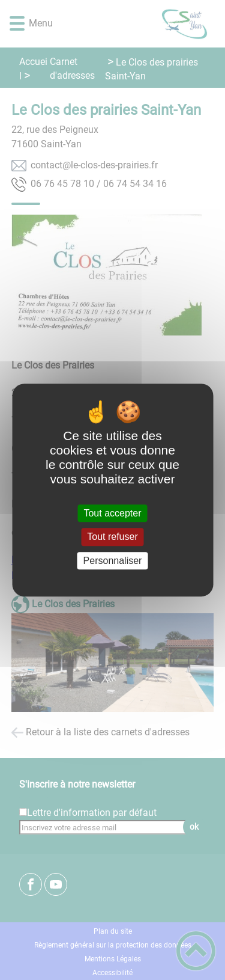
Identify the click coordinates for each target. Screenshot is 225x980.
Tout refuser (112, 537)
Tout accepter (112, 513)
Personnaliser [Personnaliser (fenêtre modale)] (113, 561)
